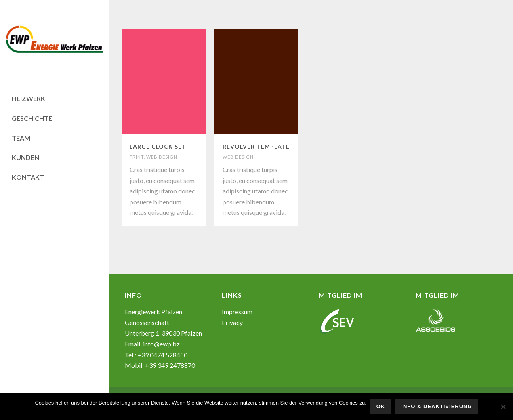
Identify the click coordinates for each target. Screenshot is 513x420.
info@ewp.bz (161, 344)
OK (381, 406)
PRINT (137, 157)
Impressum (237, 312)
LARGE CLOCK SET (158, 146)
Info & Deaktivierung (436, 406)
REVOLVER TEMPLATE (256, 146)
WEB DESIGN (162, 157)
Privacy (232, 322)
